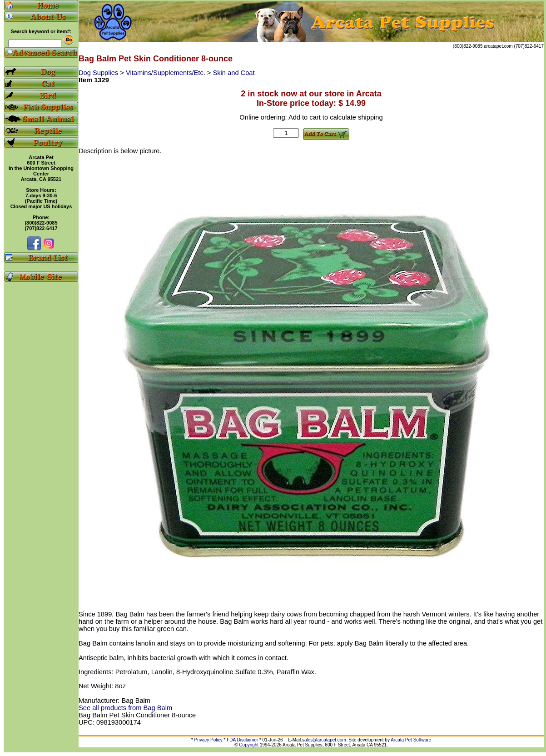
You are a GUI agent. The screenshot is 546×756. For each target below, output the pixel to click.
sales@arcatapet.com (324, 740)
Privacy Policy (208, 740)
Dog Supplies (99, 73)
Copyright (249, 745)
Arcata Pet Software (411, 740)
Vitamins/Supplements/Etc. (166, 73)
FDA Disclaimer (242, 740)
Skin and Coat (234, 73)
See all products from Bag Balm (125, 708)
